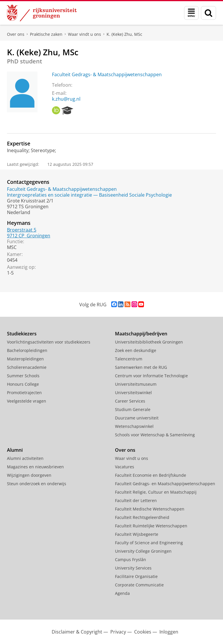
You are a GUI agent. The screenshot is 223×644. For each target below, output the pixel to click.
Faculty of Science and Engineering (149, 543)
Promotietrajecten (24, 393)
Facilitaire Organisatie (136, 576)
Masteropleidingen (25, 359)
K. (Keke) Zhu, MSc (124, 34)
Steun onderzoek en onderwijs (37, 484)
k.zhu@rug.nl (66, 99)
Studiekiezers (22, 334)
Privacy (118, 632)
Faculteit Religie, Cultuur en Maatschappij (156, 492)
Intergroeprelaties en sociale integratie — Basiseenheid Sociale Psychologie (89, 195)
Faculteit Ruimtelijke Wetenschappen (151, 526)
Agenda (122, 593)
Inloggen (169, 632)
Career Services (130, 401)
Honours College (23, 384)
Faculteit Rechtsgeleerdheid (142, 517)
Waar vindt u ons (84, 34)
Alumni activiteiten (25, 458)
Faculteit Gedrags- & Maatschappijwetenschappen (107, 74)
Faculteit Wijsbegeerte (137, 534)
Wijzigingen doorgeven (29, 475)
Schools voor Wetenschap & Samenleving (155, 435)
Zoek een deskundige (136, 350)
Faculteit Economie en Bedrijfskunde (151, 475)
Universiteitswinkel (133, 393)
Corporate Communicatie (139, 585)
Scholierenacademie (27, 367)
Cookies (143, 632)
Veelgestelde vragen (27, 401)
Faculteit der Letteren (136, 500)
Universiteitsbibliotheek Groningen (149, 342)
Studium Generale (133, 409)
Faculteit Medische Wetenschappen (150, 509)
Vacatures (125, 467)
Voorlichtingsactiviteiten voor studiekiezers (49, 342)
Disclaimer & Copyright (77, 632)
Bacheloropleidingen (27, 350)
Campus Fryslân (131, 560)
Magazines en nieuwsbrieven (35, 467)
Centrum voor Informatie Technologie (151, 376)
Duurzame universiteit (137, 418)
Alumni (15, 450)
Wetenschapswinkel (134, 426)
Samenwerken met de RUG (141, 367)
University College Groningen (143, 551)
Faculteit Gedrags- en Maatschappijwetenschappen (165, 484)
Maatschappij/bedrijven (141, 334)
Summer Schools (23, 376)
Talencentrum (129, 359)
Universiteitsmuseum (136, 384)
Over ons (16, 34)
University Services (133, 568)
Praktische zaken (46, 34)
